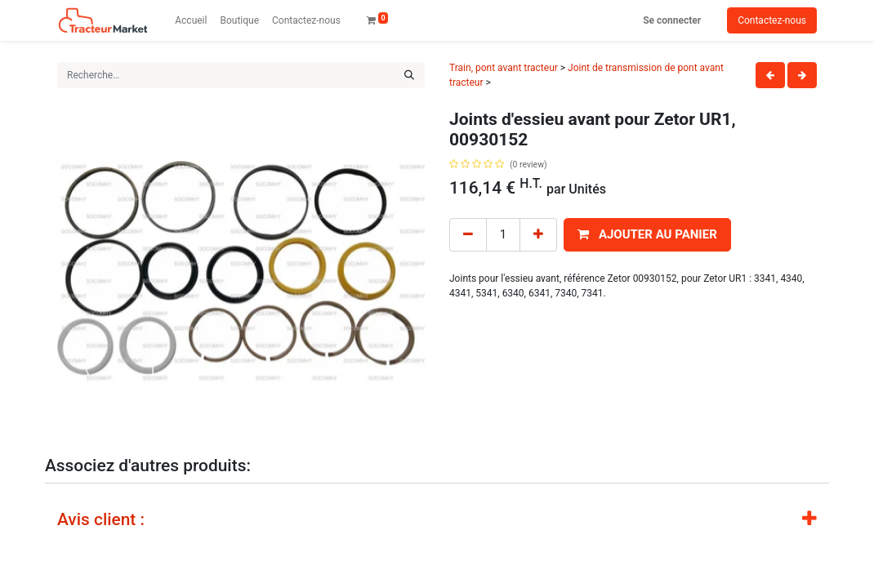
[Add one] (538, 235)
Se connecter (672, 20)
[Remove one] (468, 235)
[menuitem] (191, 20)
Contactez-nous (772, 20)
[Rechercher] (409, 75)
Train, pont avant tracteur (504, 68)
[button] (647, 235)
